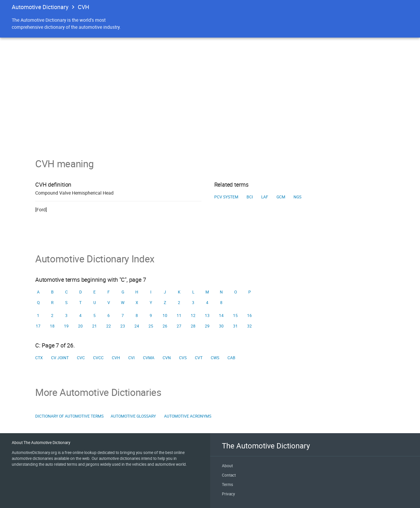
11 (179, 315)
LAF (265, 197)
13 (207, 315)
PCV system (226, 197)
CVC (81, 358)
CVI (131, 358)
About (227, 466)
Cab (231, 358)
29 (207, 326)
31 (235, 326)
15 (235, 315)
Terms (227, 485)
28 (193, 326)
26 (165, 326)
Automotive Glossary (133, 416)
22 (109, 326)
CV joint (60, 358)
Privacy (228, 494)
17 (38, 326)
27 (179, 326)
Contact (229, 475)
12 (193, 315)
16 (249, 315)
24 (137, 326)
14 (221, 315)
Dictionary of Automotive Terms (69, 416)
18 (52, 326)
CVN (167, 358)
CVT (199, 358)
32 (249, 326)
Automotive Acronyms (188, 416)
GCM (281, 197)
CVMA (149, 358)
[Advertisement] (210, 114)
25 (151, 326)
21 (95, 326)
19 (66, 326)
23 (123, 326)
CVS (183, 358)
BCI (250, 197)
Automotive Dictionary (40, 7)
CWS (215, 358)
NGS (297, 197)
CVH (116, 358)
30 (221, 326)
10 (165, 315)
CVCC (98, 358)
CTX (39, 358)
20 (80, 326)
